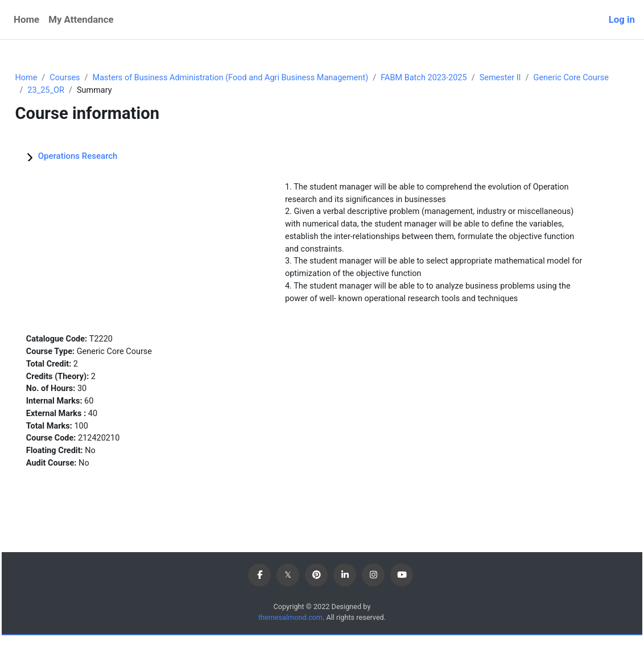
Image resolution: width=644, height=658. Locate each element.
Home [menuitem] (26, 19)
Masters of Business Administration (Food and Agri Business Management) (262, 78)
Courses (91, 78)
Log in (622, 19)
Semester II (540, 78)
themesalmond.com (289, 640)
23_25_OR (162, 91)
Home (52, 78)
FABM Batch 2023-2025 (461, 78)
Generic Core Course (92, 91)
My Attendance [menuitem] (81, 19)
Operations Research (103, 157)
